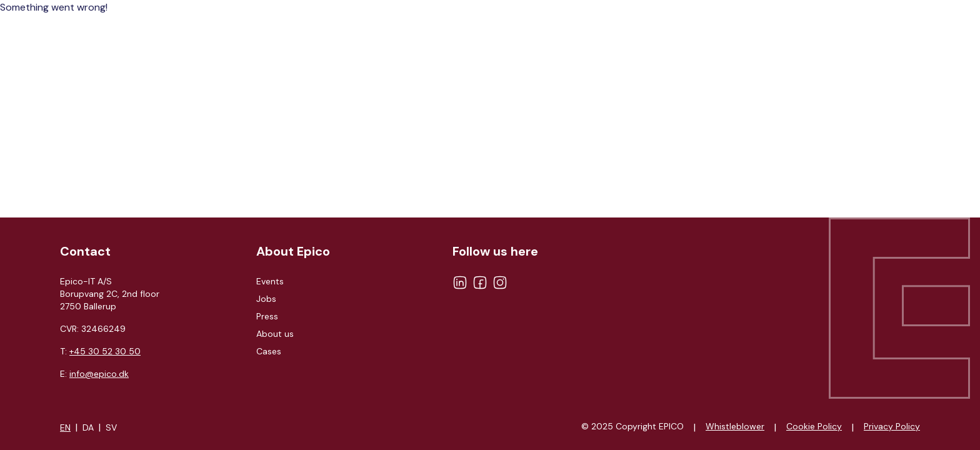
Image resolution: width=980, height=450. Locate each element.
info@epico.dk (99, 374)
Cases (269, 351)
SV (111, 427)
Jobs (266, 299)
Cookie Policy (814, 426)
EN (65, 427)
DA (88, 427)
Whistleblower (735, 426)
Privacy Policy (892, 426)
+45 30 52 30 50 (105, 351)
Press (267, 316)
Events (270, 281)
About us (275, 334)
